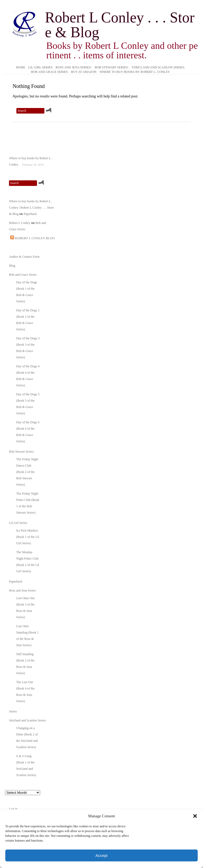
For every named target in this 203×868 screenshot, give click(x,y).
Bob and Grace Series (49, 72)
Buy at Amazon (84, 72)
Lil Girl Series (40, 68)
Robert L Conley (20, 223)
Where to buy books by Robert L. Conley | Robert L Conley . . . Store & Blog (31, 208)
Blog (12, 266)
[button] (195, 816)
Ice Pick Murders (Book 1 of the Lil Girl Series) (28, 537)
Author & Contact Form (24, 257)
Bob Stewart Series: (112, 68)
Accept (101, 855)
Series (13, 711)
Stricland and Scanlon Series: (158, 68)
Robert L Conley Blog (35, 238)
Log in (13, 809)
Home (20, 68)
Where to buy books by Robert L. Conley (135, 72)
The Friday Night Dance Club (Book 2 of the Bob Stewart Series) (27, 472)
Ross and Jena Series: (73, 68)
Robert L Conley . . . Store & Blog (120, 25)
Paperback (30, 214)
